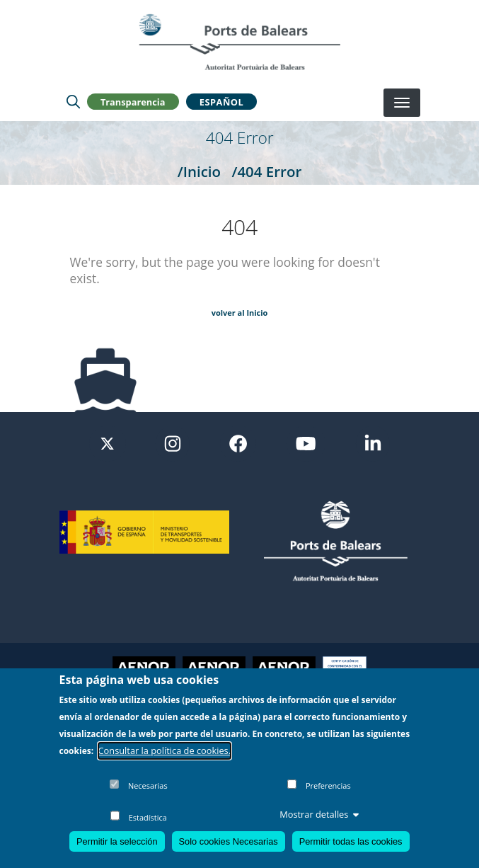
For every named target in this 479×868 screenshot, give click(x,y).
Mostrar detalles (319, 815)
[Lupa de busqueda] (73, 102)
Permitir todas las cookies (351, 842)
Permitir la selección (117, 842)
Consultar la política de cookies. (165, 751)
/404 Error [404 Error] (266, 171)
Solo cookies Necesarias (229, 842)
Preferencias (328, 787)
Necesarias (148, 787)
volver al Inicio (240, 313)
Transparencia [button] (133, 102)
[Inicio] (239, 42)
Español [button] (221, 102)
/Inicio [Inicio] (199, 171)
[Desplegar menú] (402, 103)
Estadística (148, 818)
